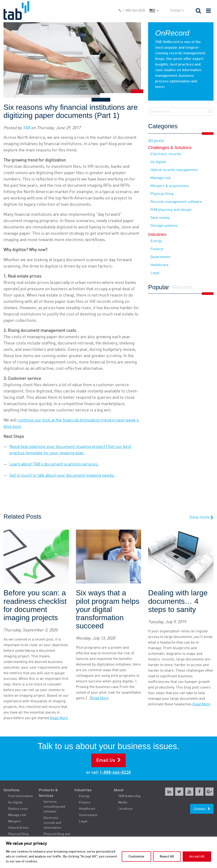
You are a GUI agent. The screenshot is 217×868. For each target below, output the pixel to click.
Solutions (11, 790)
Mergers (14, 821)
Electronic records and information (52, 823)
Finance (157, 249)
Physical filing (162, 194)
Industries (83, 790)
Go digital (158, 162)
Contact (176, 11)
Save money (160, 218)
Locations (125, 809)
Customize (136, 857)
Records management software (176, 202)
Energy (156, 241)
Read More (59, 718)
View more (202, 518)
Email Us (106, 761)
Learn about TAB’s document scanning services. (54, 464)
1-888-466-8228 (134, 11)
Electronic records (166, 154)
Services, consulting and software (54, 807)
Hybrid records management (174, 170)
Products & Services (48, 793)
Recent (182, 287)
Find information (21, 796)
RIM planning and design (171, 210)
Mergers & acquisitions (170, 186)
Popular (159, 287)
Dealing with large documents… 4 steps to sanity (178, 601)
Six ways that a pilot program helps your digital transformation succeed (108, 609)
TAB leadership (129, 796)
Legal (155, 273)
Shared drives (18, 828)
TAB (26, 128)
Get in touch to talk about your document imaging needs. (62, 476)
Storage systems (164, 226)
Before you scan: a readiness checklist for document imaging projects (35, 605)
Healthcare (159, 265)
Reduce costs (18, 809)
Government (160, 257)
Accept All (197, 857)
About (119, 790)
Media (123, 802)
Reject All (167, 857)
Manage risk (161, 178)
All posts (156, 141)
